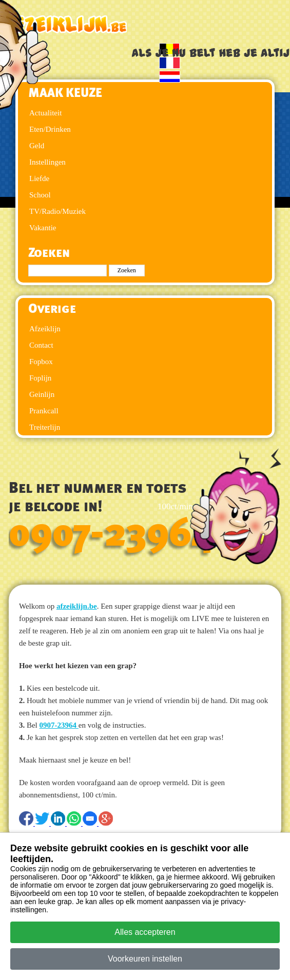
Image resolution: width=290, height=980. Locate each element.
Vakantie (43, 228)
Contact (41, 345)
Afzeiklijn (45, 329)
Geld (37, 146)
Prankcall (44, 411)
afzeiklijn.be (77, 606)
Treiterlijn (45, 427)
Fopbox (41, 362)
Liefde (39, 178)
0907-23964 (111, 534)
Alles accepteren (145, 932)
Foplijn (40, 378)
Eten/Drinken (50, 129)
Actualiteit (45, 113)
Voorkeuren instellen (145, 959)
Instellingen (47, 162)
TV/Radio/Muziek (57, 211)
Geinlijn (42, 394)
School (40, 195)
